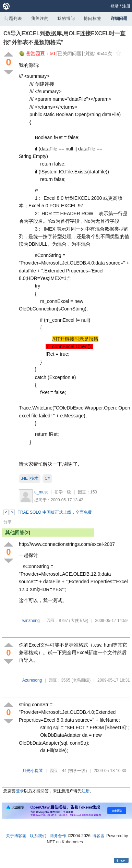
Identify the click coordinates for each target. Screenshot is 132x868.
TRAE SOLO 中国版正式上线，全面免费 (55, 512)
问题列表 (13, 19)
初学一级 (63, 492)
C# (47, 478)
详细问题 (119, 19)
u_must (41, 492)
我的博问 (66, 19)
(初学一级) (77, 771)
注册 (126, 6)
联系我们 (38, 836)
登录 (115, 6)
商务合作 (58, 836)
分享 (8, 522)
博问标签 (93, 19)
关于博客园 (16, 836)
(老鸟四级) (81, 680)
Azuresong (32, 680)
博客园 (98, 836)
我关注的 (40, 19)
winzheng (31, 621)
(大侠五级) (79, 621)
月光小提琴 (33, 771)
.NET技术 (30, 478)
